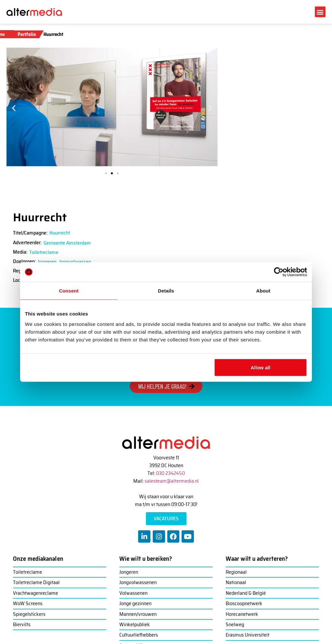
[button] (320, 12)
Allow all (261, 367)
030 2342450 (170, 473)
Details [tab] (166, 291)
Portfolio (27, 34)
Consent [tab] (69, 291)
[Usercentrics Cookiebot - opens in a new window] (279, 272)
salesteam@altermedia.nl (172, 481)
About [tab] (263, 291)
